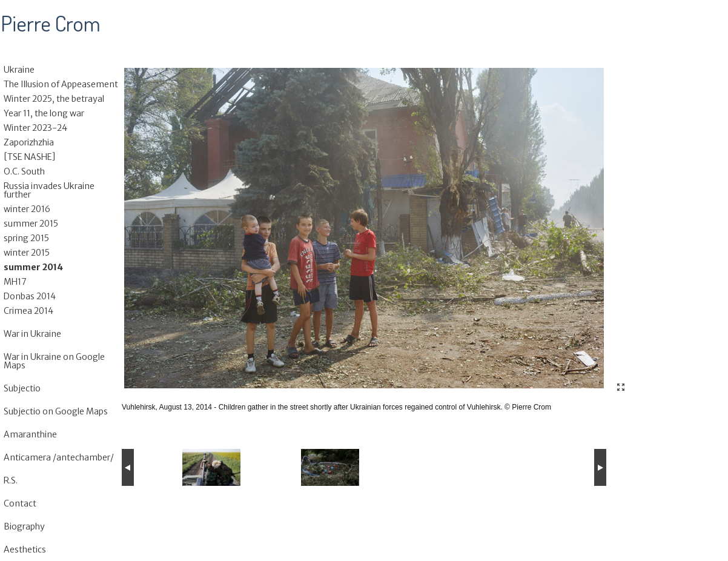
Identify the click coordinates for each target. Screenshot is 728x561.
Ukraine (19, 70)
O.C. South (24, 171)
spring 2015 (26, 238)
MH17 (15, 282)
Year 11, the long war (44, 113)
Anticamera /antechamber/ (59, 457)
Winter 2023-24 (35, 128)
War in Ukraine (32, 334)
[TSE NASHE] (30, 157)
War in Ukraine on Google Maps (54, 361)
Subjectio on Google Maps (56, 411)
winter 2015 (27, 253)
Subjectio (22, 388)
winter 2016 (27, 209)
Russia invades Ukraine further (49, 190)
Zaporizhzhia (29, 142)
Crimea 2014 (28, 311)
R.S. (11, 480)
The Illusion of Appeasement (61, 84)
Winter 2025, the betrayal (54, 99)
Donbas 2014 (30, 296)
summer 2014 (33, 267)
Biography (24, 526)
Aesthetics (25, 549)
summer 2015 (31, 224)
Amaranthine (30, 434)
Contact (20, 503)
